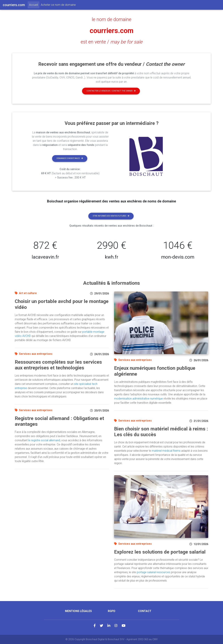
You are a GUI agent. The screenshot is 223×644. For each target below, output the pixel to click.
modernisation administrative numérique (139, 399)
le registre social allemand (44, 440)
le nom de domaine (112, 19)
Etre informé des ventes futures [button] (111, 216)
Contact (145, 611)
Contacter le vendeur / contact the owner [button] (111, 91)
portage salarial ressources (153, 572)
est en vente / (111, 42)
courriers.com (112, 31)
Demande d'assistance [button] (70, 158)
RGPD (112, 611)
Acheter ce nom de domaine (58, 5)
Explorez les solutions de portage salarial (160, 552)
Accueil (34, 5)
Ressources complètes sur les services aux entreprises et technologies (58, 365)
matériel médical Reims (166, 451)
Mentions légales (78, 611)
